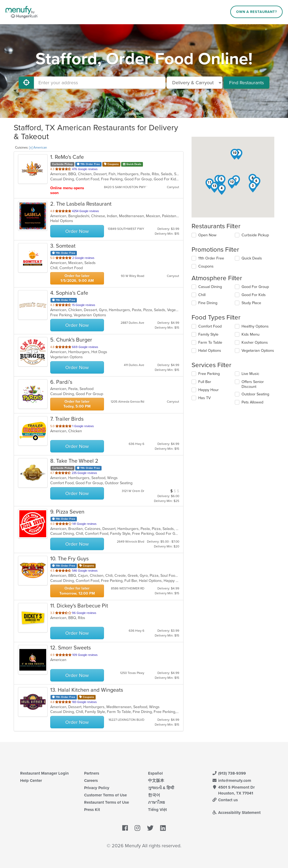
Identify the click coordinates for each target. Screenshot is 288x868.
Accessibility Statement (236, 813)
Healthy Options (255, 326)
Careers (91, 781)
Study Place (251, 303)
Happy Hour (208, 390)
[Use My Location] (26, 83)
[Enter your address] (100, 83)
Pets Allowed (252, 402)
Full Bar (205, 382)
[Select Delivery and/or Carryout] (195, 83)
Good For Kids (254, 295)
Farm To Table (210, 342)
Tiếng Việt (157, 810)
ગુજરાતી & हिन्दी (161, 788)
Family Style (208, 334)
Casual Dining (210, 287)
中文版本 (156, 781)
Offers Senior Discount (253, 384)
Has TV (204, 398)
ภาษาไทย (156, 802)
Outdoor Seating (255, 394)
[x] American (38, 147)
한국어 (154, 795)
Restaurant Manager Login (44, 773)
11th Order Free (211, 258)
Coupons (206, 266)
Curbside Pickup (255, 235)
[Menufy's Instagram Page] (137, 828)
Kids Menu (251, 334)
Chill (202, 295)
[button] (253, 187)
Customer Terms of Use (105, 795)
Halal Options (210, 351)
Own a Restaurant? (257, 12)
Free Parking (209, 374)
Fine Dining (208, 303)
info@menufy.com (232, 781)
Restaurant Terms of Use (107, 802)
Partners (92, 773)
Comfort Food (210, 326)
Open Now (207, 235)
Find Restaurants (246, 83)
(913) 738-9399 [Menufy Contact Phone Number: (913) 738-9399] (229, 773)
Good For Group (255, 287)
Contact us (225, 800)
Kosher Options (255, 342)
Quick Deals (252, 258)
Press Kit (92, 810)
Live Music (250, 374)
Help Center (31, 781)
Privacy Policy (97, 788)
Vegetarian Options (258, 351)
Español (155, 773)
